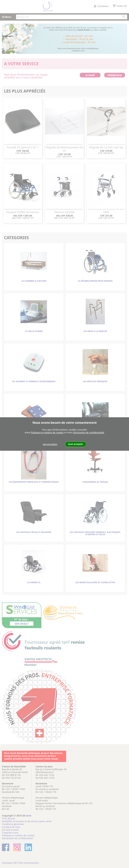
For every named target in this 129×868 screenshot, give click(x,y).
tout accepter (76, 444)
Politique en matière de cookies (47, 432)
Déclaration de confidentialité (89, 432)
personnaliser (50, 444)
